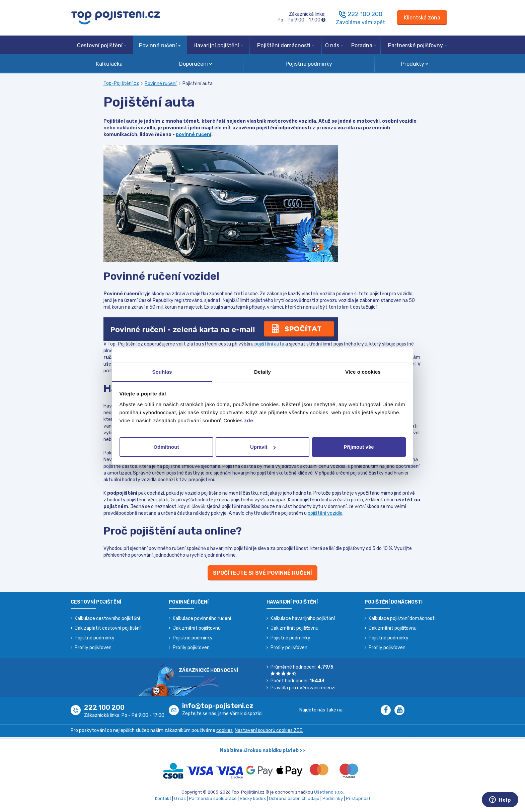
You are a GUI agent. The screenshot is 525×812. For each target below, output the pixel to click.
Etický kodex (253, 798)
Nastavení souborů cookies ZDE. (269, 730)
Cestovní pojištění (102, 45)
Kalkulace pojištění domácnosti (402, 618)
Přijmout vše (359, 447)
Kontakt (163, 798)
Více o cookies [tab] (363, 372)
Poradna (364, 45)
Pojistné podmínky (309, 64)
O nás (334, 45)
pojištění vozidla (325, 513)
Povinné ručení (160, 45)
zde (249, 420)
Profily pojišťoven (93, 648)
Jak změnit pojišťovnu (197, 628)
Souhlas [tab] (162, 372)
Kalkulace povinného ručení (202, 618)
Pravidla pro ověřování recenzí (303, 688)
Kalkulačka (109, 64)
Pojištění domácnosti (286, 45)
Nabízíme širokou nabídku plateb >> (262, 751)
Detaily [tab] (262, 372)
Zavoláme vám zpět (360, 22)
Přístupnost (358, 798)
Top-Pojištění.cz (121, 83)
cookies (224, 730)
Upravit (263, 447)
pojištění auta (269, 344)
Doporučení (196, 64)
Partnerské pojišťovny (418, 45)
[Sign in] (422, 18)
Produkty (415, 64)
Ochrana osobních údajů (294, 798)
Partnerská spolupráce (213, 798)
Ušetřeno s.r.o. (329, 792)
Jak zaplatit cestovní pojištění (108, 628)
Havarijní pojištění (218, 45)
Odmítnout (166, 447)
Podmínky (333, 798)
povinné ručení (194, 135)
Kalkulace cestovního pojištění (107, 618)
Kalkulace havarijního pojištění (303, 618)
